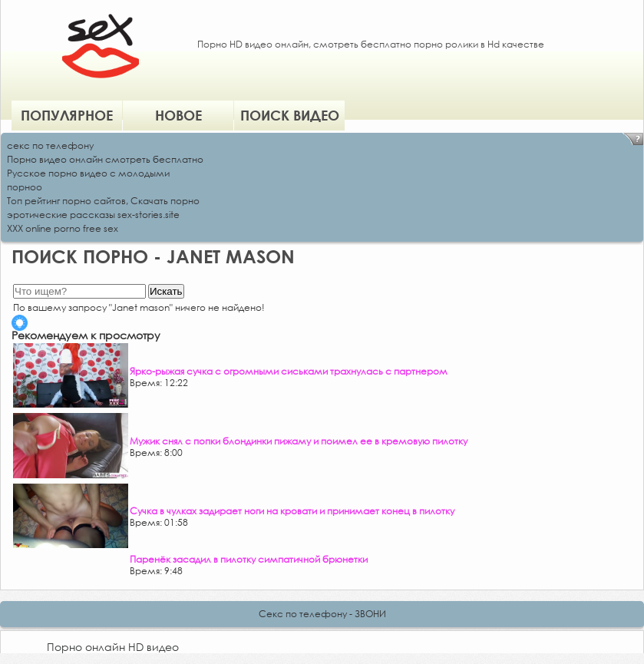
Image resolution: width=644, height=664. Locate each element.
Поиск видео (290, 115)
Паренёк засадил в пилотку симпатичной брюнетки (249, 559)
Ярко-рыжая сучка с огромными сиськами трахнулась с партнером (289, 371)
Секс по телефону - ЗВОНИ (322, 614)
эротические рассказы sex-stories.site (93, 215)
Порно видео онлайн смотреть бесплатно (105, 159)
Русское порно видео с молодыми (88, 173)
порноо (25, 187)
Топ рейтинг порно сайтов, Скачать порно (103, 201)
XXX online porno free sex (63, 228)
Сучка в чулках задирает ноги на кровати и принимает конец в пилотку (292, 511)
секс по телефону (50, 145)
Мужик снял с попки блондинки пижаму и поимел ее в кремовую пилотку (299, 441)
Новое (178, 115)
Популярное (67, 115)
